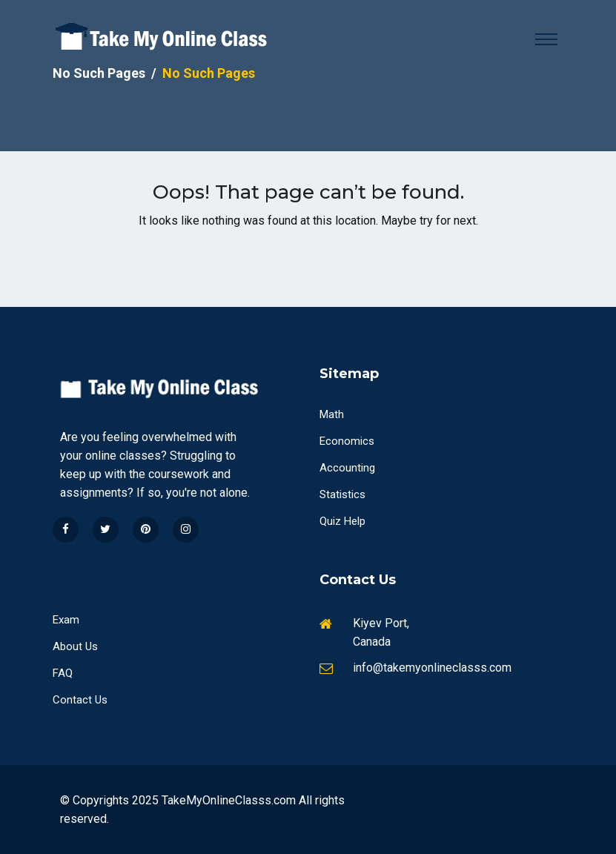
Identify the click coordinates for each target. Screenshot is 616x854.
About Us (75, 646)
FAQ (63, 673)
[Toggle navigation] (546, 39)
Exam (66, 620)
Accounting (347, 468)
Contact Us (80, 700)
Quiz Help (342, 521)
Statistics (342, 494)
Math (332, 414)
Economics (347, 441)
